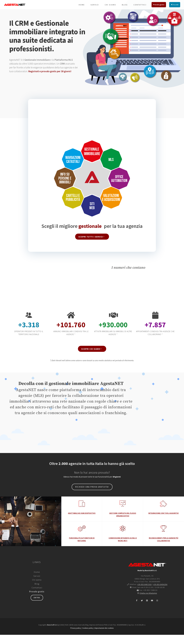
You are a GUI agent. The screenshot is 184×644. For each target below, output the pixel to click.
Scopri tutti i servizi (92, 246)
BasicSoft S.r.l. (52, 634)
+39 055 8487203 (144, 594)
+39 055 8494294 (160, 594)
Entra (37, 607)
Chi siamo (37, 589)
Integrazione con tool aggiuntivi (163, 522)
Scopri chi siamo (92, 358)
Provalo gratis (37, 601)
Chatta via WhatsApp (148, 602)
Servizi (37, 585)
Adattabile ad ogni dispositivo (82, 522)
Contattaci (37, 597)
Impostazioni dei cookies (104, 637)
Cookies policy (88, 637)
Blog (37, 593)
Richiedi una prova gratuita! (92, 496)
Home (37, 581)
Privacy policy (76, 637)
